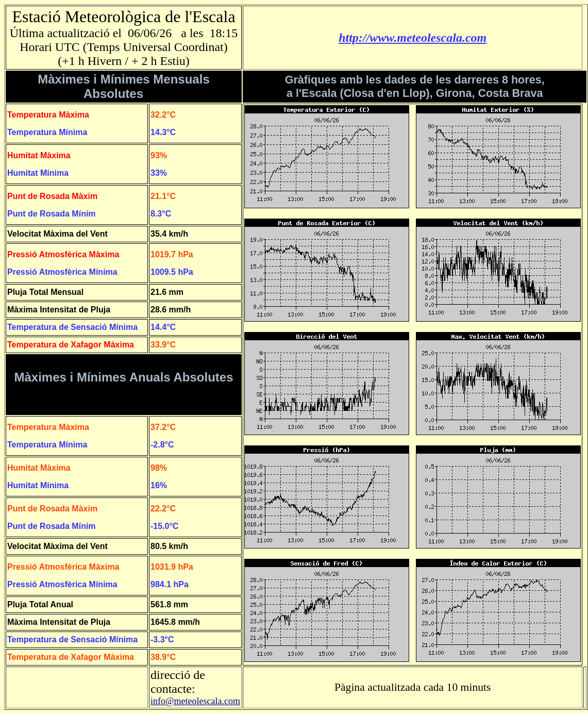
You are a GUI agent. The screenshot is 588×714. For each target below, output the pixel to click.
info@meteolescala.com (195, 701)
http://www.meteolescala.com (413, 38)
